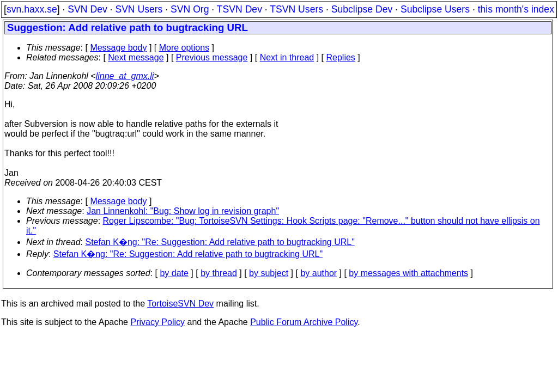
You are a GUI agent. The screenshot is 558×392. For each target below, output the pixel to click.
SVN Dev (87, 9)
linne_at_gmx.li (125, 76)
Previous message (212, 57)
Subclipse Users (435, 9)
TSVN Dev (239, 9)
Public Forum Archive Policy (304, 322)
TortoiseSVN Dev (180, 304)
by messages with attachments (408, 273)
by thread (219, 273)
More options (184, 48)
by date (174, 273)
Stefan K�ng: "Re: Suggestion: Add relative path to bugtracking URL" (220, 242)
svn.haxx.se (32, 9)
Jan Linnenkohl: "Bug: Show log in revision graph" (183, 211)
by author (319, 273)
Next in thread (287, 57)
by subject (269, 273)
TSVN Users (296, 9)
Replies (341, 57)
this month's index (516, 9)
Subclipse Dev (362, 9)
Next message (136, 57)
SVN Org (190, 9)
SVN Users (139, 9)
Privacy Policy (157, 322)
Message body (118, 48)
